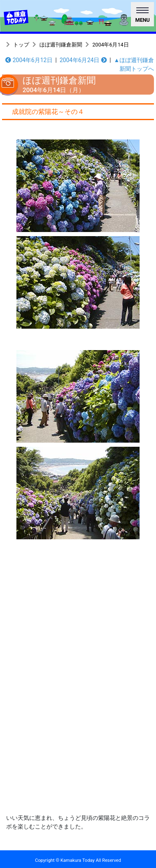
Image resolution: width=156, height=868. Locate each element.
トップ (21, 45)
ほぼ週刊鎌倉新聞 (61, 45)
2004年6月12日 (29, 60)
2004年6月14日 (111, 45)
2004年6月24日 (83, 60)
